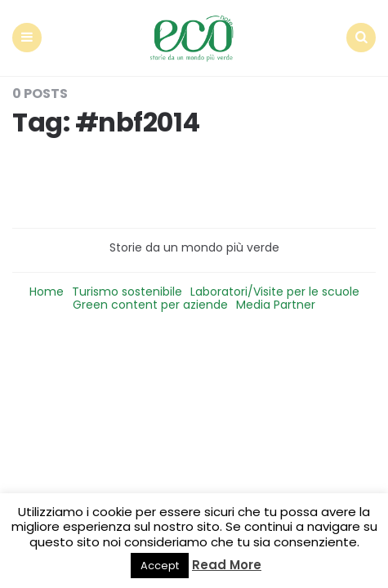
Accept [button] (160, 566)
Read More (227, 565)
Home (47, 292)
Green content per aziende (150, 305)
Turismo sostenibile (127, 292)
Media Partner (276, 305)
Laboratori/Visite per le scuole (275, 292)
